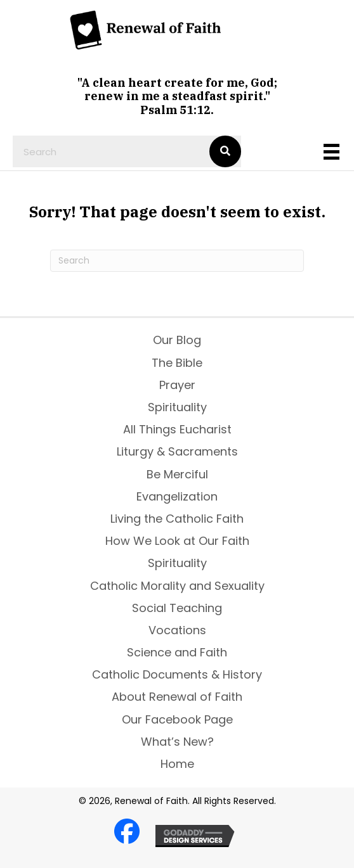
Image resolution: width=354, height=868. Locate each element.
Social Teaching (177, 608)
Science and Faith (177, 652)
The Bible (177, 363)
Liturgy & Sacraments (177, 451)
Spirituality (177, 407)
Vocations (177, 630)
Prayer (177, 385)
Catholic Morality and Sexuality (177, 586)
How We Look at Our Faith (177, 541)
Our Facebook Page (177, 719)
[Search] (177, 261)
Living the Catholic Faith (177, 519)
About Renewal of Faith (177, 697)
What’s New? (177, 742)
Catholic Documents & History (177, 674)
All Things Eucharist (177, 429)
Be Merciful (177, 474)
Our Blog (177, 340)
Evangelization (177, 496)
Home (177, 764)
